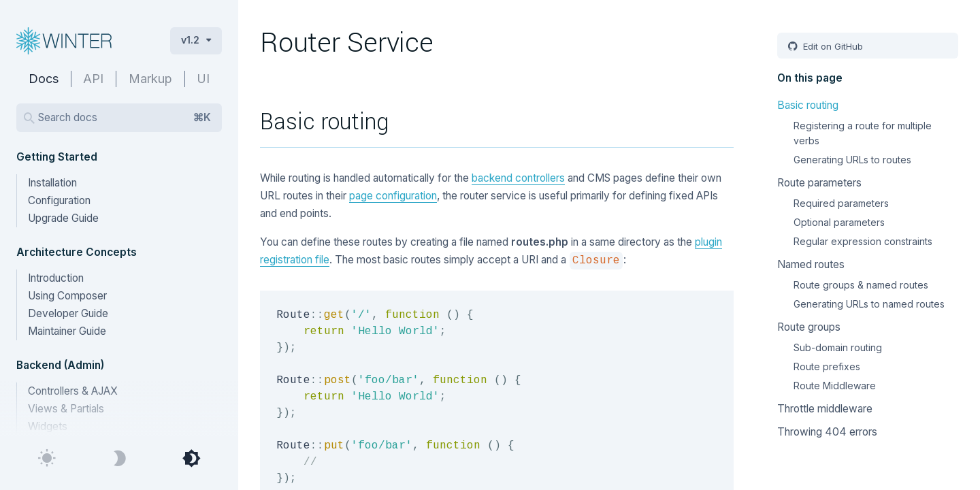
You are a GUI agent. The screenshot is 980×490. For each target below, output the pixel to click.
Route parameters (819, 183)
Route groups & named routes (861, 285)
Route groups (809, 327)
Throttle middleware (825, 409)
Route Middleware (835, 386)
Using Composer (67, 296)
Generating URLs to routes (852, 160)
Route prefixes (827, 366)
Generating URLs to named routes (869, 304)
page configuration (393, 196)
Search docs (125, 118)
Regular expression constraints (863, 241)
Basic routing (808, 105)
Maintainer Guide (67, 331)
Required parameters (841, 203)
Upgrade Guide (63, 218)
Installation (52, 183)
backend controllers (518, 178)
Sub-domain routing (838, 347)
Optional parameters (839, 222)
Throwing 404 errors (827, 432)
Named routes (811, 264)
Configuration (59, 200)
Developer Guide (68, 313)
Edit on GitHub (832, 46)
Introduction (56, 278)
